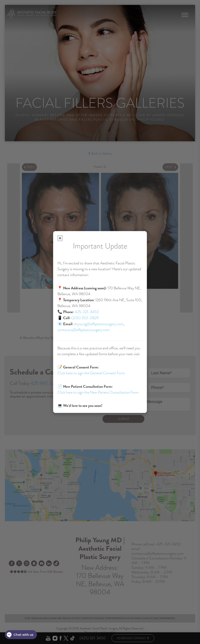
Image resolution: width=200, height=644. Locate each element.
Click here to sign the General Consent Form (91, 373)
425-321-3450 (87, 312)
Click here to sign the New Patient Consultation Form (98, 392)
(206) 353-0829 (85, 318)
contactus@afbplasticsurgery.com (83, 330)
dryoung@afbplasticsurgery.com (99, 324)
